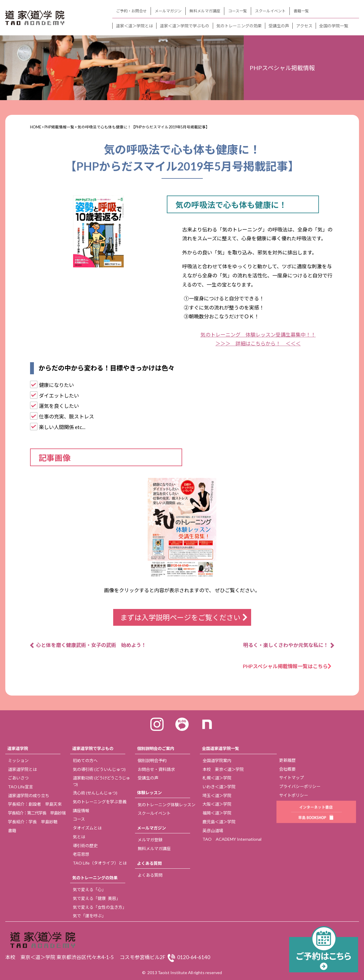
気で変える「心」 (89, 889)
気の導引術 (99, 769)
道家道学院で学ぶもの (93, 748)
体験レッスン (149, 793)
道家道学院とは (22, 769)
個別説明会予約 (152, 760)
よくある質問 (149, 863)
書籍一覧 (301, 11)
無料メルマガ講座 (205, 11)
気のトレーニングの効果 (239, 26)
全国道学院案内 (217, 760)
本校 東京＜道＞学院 (223, 769)
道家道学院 (18, 748)
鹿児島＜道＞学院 (219, 822)
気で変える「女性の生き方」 (100, 907)
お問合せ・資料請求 (156, 769)
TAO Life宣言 (20, 787)
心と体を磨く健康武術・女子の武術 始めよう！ (91, 645)
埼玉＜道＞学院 (217, 796)
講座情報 (81, 811)
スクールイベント (270, 11)
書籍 (12, 831)
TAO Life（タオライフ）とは (100, 863)
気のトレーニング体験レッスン (167, 805)
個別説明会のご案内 (156, 748)
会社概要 (287, 769)
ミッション (18, 760)
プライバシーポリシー (300, 786)
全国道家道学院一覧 (220, 748)
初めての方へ (85, 760)
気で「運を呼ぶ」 (89, 916)
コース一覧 (238, 11)
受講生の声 (279, 26)
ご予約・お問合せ (131, 11)
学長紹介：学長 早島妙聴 (33, 822)
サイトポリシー (294, 795)
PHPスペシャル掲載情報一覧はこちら (288, 666)
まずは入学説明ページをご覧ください (180, 617)
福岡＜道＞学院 (217, 813)
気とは (79, 837)
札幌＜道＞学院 (217, 778)
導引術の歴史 (85, 846)
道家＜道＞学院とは (134, 26)
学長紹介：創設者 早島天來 (35, 804)
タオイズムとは (87, 828)
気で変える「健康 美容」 (97, 898)
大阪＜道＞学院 (217, 804)
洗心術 (95, 793)
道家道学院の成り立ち (29, 796)
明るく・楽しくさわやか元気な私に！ (286, 645)
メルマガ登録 (150, 840)
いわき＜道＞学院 (219, 787)
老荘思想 (81, 854)
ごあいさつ (18, 778)
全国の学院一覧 (334, 26)
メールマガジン (168, 11)
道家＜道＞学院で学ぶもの (185, 26)
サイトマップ (291, 778)
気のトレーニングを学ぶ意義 (100, 802)
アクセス (304, 26)
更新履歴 (287, 760)
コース (79, 819)
